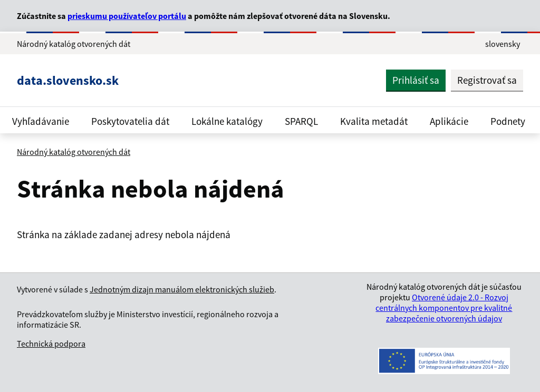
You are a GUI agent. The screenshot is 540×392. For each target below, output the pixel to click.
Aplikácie (449, 121)
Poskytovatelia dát (130, 121)
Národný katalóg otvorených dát (74, 152)
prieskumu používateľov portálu (127, 16)
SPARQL (301, 121)
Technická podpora (51, 344)
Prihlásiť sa (416, 80)
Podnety (508, 121)
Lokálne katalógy (227, 121)
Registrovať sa (487, 80)
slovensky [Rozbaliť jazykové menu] (503, 44)
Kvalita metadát (374, 121)
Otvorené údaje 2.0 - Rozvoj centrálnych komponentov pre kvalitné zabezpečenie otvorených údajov (444, 308)
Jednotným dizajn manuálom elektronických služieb (182, 289)
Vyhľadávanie (41, 121)
